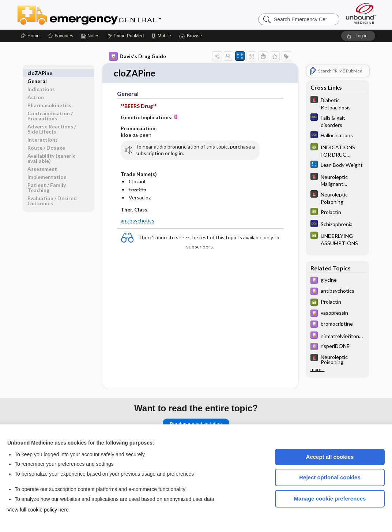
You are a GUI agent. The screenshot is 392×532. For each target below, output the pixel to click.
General (37, 73)
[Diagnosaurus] (338, 121)
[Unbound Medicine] (361, 13)
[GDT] (338, 150)
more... (318, 370)
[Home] (30, 36)
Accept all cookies (330, 457)
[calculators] (338, 165)
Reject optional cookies (330, 477)
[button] (191, 36)
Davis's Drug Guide (137, 56)
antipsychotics (137, 221)
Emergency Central (108, 15)
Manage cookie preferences (330, 499)
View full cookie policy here (38, 510)
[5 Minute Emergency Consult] (338, 103)
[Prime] (125, 36)
